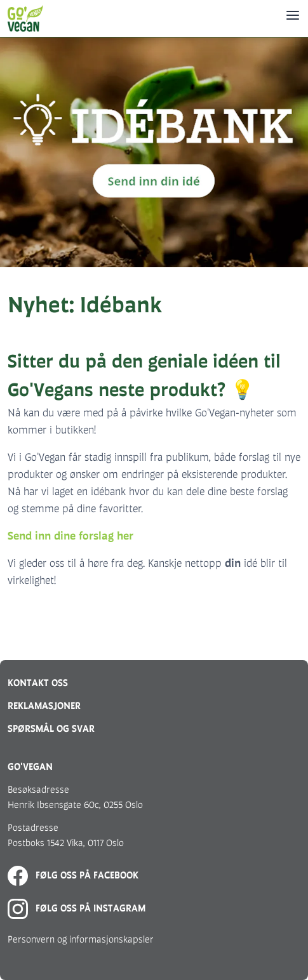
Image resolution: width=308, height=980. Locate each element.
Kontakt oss (38, 683)
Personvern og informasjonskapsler (81, 939)
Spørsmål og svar (51, 728)
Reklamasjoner (44, 705)
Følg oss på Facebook (73, 875)
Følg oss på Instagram (77, 908)
